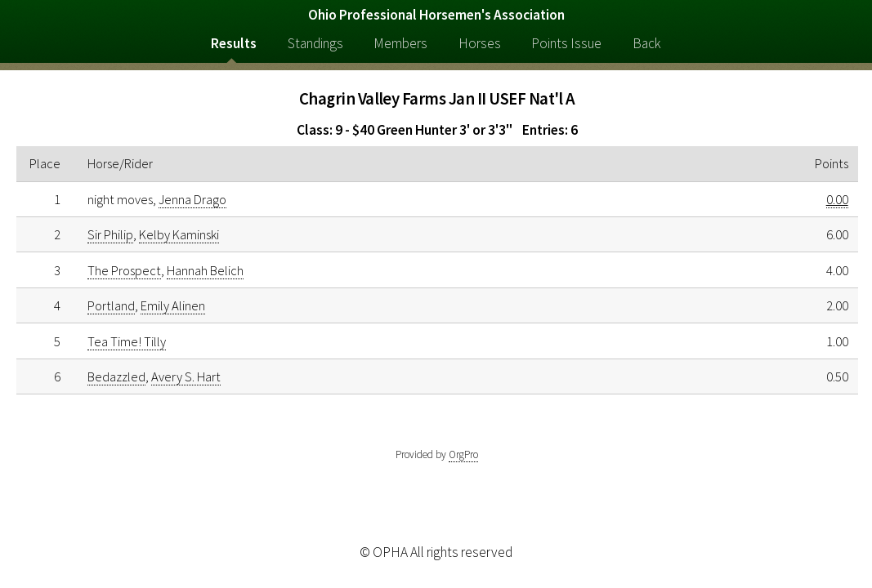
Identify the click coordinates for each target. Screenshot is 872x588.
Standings (315, 43)
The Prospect (124, 270)
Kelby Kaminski (179, 234)
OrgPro (463, 454)
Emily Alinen (173, 305)
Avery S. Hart (186, 376)
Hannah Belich (205, 270)
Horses (480, 43)
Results (234, 43)
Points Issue (566, 43)
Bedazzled (116, 376)
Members (400, 43)
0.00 (837, 199)
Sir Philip (110, 234)
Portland (111, 305)
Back (647, 43)
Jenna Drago (192, 199)
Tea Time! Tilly (127, 341)
